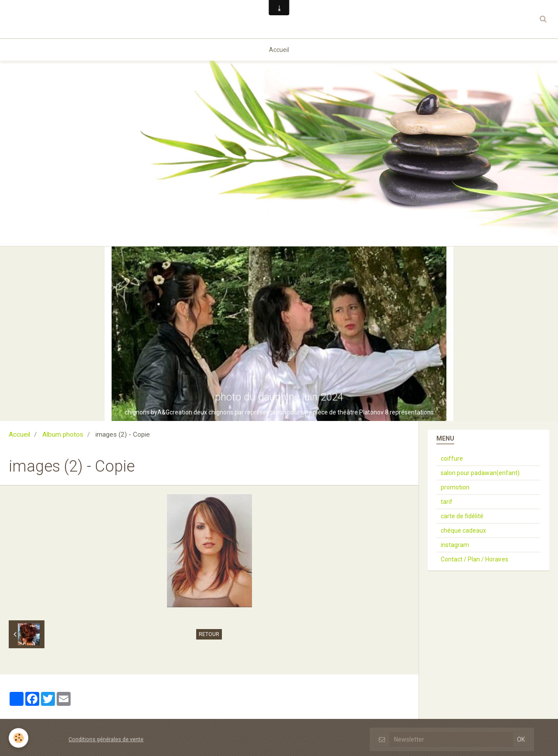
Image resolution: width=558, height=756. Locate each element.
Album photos (63, 434)
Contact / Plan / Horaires (475, 559)
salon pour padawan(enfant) (480, 473)
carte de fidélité (462, 516)
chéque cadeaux (463, 530)
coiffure (452, 458)
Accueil (279, 50)
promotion (455, 487)
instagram (455, 545)
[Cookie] (19, 738)
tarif (447, 502)
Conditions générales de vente (106, 739)
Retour (209, 634)
